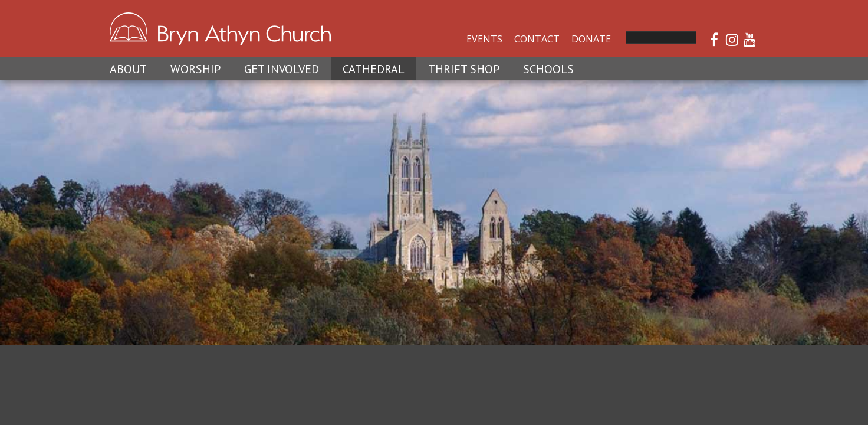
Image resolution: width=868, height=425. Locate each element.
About (128, 69)
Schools (548, 69)
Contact (537, 39)
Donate (591, 39)
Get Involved (282, 69)
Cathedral (374, 69)
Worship (195, 69)
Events (484, 39)
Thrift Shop (464, 69)
